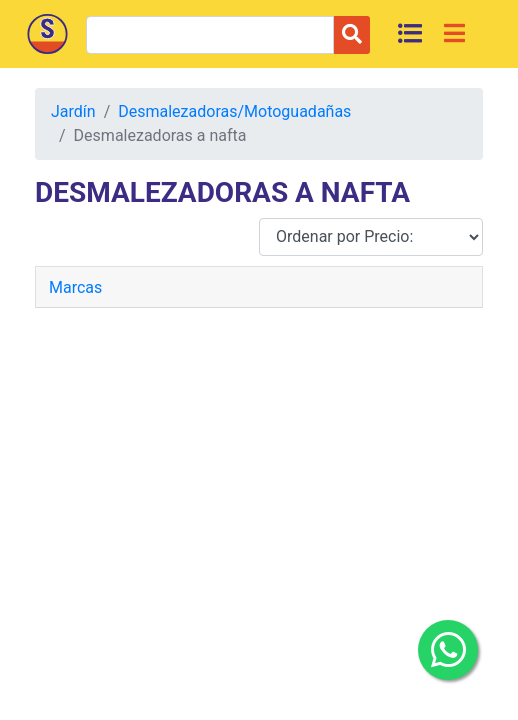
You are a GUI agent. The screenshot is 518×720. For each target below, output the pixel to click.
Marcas (75, 287)
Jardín (73, 111)
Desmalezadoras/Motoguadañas (234, 111)
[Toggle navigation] (454, 33)
